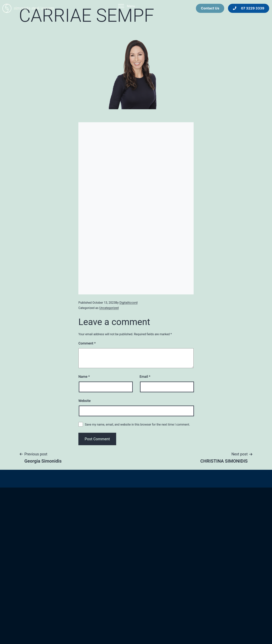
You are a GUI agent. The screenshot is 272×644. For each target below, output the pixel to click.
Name (84, 377)
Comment (87, 343)
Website (85, 401)
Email (145, 377)
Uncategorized (109, 308)
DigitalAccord (128, 303)
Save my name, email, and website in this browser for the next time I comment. (137, 425)
